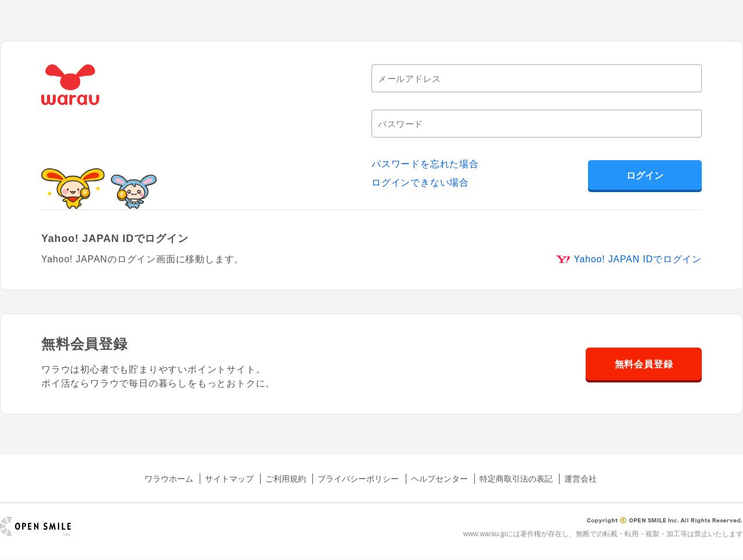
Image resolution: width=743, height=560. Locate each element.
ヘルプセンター (439, 479)
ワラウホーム (169, 479)
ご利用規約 (286, 479)
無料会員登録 (644, 364)
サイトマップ (229, 479)
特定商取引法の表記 (516, 479)
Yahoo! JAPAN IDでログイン (638, 259)
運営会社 (580, 479)
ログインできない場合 (420, 183)
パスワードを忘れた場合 (425, 164)
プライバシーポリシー (358, 479)
